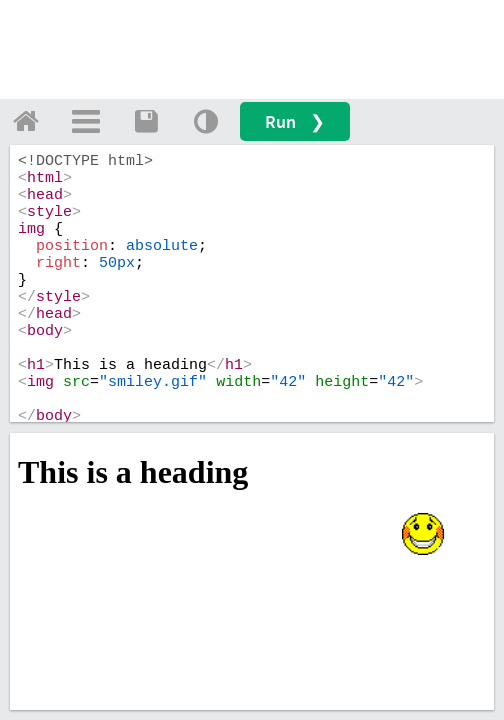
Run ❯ (295, 121)
